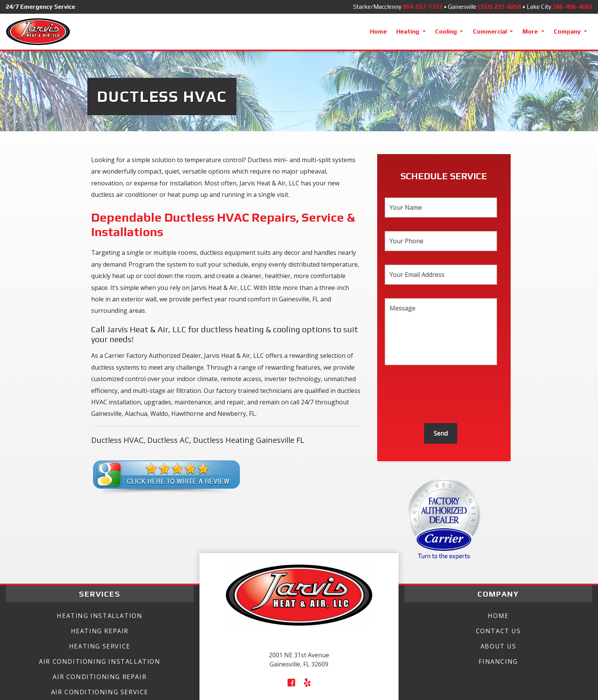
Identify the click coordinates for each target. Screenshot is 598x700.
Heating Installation (100, 616)
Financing (498, 661)
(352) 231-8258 (499, 7)
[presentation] (443, 396)
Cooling (447, 31)
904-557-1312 (423, 7)
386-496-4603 (572, 7)
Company (568, 31)
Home (378, 31)
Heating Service (100, 646)
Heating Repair (100, 631)
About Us (498, 646)
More (531, 31)
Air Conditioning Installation (100, 661)
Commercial (491, 31)
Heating (408, 31)
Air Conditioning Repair (100, 677)
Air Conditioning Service (100, 692)
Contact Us (498, 631)
